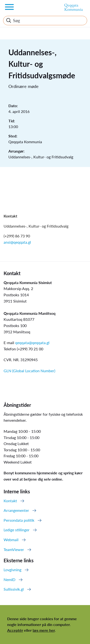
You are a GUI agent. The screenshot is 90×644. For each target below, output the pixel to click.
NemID (9, 579)
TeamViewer (14, 549)
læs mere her (44, 630)
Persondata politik (19, 520)
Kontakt (10, 501)
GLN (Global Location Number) (29, 371)
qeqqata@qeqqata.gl (32, 343)
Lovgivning (12, 570)
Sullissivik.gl (14, 589)
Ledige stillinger (17, 530)
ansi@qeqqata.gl (17, 242)
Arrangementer (16, 510)
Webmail (11, 540)
